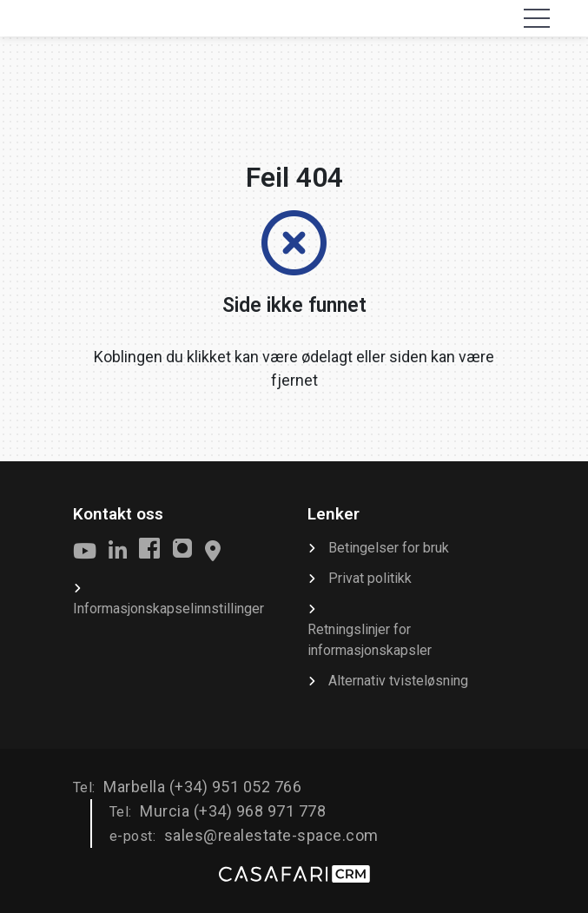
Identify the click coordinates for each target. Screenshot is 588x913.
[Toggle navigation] (537, 18)
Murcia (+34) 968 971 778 (233, 811)
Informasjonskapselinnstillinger (168, 609)
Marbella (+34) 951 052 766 (202, 787)
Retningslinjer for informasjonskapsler (370, 640)
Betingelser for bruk (389, 548)
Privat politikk (370, 578)
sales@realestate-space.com (271, 835)
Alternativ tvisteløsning (398, 681)
